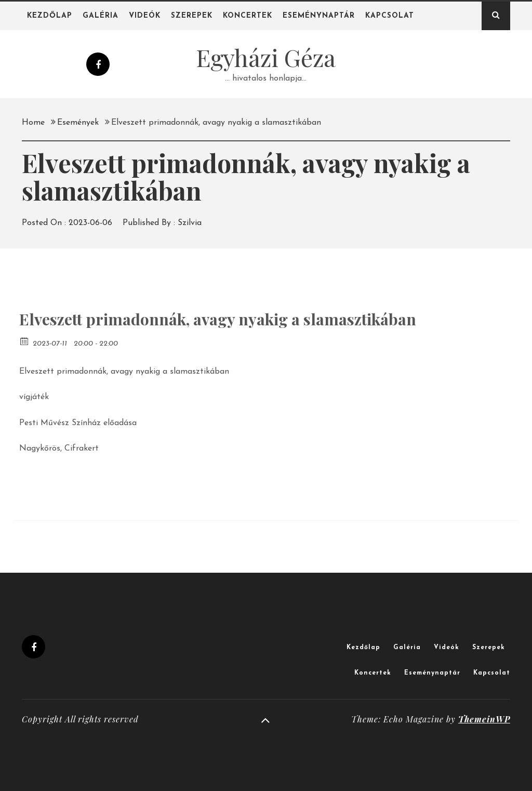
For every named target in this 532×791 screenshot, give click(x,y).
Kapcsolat (390, 16)
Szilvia (190, 223)
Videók (145, 16)
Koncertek (248, 16)
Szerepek (192, 16)
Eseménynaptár (319, 16)
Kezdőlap (50, 16)
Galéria (101, 16)
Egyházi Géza (266, 57)
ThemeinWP (484, 719)
